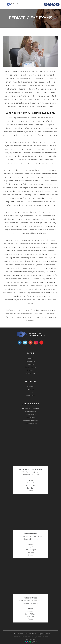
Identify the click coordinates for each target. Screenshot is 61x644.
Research (31, 370)
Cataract (31, 386)
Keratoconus (31, 395)
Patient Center (31, 367)
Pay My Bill (31, 417)
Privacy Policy (36, 637)
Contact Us (31, 373)
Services (31, 364)
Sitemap (45, 637)
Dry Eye (31, 392)
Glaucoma (31, 389)
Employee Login (31, 423)
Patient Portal (31, 411)
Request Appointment (31, 408)
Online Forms (31, 414)
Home (31, 358)
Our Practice (31, 361)
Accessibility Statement (21, 637)
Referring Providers (31, 420)
